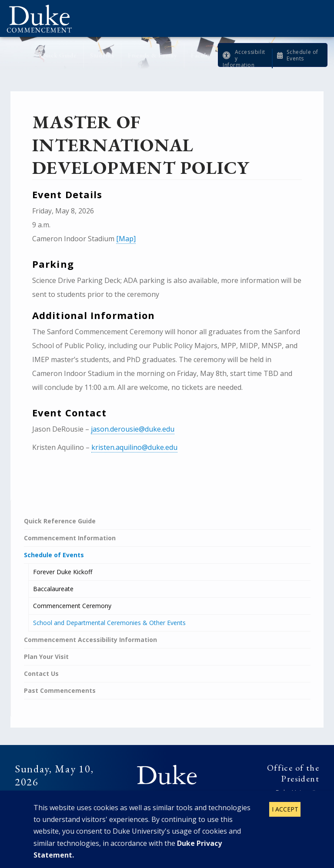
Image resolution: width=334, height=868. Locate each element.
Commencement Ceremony (72, 606)
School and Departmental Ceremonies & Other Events (109, 623)
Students (102, 55)
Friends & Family (153, 55)
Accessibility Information (244, 58)
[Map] (126, 239)
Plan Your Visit (46, 657)
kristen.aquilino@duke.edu (134, 447)
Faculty (201, 55)
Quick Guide (58, 55)
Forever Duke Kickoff (63, 572)
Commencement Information (70, 538)
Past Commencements (60, 690)
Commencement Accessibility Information (90, 640)
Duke (167, 775)
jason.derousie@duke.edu (133, 429)
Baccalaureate (53, 589)
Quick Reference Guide (60, 521)
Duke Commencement (42, 18)
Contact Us (41, 673)
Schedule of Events (302, 55)
